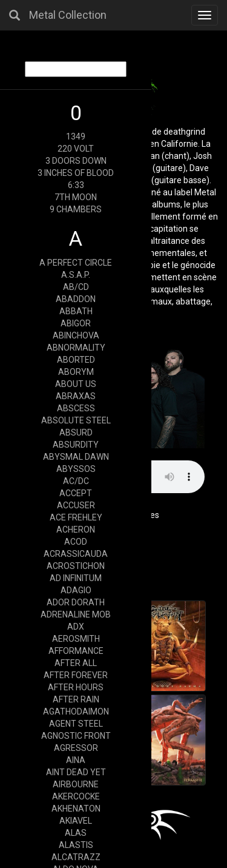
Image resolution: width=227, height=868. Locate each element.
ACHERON (76, 530)
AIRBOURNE (76, 784)
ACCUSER (76, 505)
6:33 (76, 185)
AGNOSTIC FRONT (76, 736)
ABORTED (76, 360)
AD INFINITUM (76, 578)
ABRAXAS (76, 396)
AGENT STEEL (76, 724)
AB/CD (76, 287)
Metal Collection (68, 15)
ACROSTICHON (76, 566)
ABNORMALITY (76, 348)
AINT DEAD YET (76, 772)
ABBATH (76, 311)
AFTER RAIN (76, 699)
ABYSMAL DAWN (76, 457)
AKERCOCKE (76, 796)
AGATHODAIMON (76, 712)
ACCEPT (76, 493)
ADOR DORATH (76, 602)
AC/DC (76, 481)
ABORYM (76, 372)
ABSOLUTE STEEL (76, 420)
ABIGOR (76, 323)
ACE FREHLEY (76, 517)
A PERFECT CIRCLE (76, 263)
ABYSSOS (76, 469)
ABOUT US (76, 384)
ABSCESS (76, 408)
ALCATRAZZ (76, 857)
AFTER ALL (76, 663)
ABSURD (76, 432)
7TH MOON (76, 197)
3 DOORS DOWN (76, 161)
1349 (76, 136)
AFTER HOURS (76, 687)
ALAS (76, 833)
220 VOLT (76, 149)
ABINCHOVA (76, 335)
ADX (76, 627)
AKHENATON (76, 809)
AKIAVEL (76, 821)
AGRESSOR (76, 748)
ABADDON (76, 299)
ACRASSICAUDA (76, 554)
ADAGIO (76, 590)
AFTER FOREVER (76, 675)
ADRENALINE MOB (76, 614)
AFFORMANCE (76, 651)
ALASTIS (76, 845)
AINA (76, 760)
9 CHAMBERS (76, 209)
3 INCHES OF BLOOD (76, 173)
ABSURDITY (76, 445)
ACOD (76, 542)
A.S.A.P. (76, 275)
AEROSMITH (76, 639)
